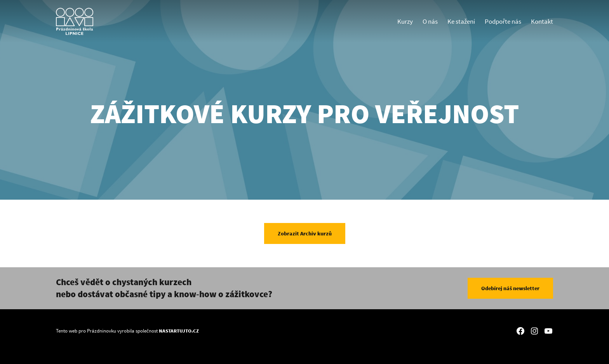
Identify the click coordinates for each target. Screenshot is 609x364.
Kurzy (405, 21)
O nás (430, 21)
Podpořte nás (503, 21)
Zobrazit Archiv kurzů (305, 233)
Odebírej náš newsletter (510, 288)
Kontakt (542, 21)
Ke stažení (461, 21)
